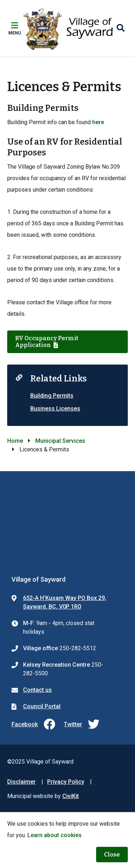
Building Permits (52, 396)
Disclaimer (21, 782)
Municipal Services (60, 441)
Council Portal (42, 706)
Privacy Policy (66, 782)
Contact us (37, 690)
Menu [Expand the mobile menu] (15, 33)
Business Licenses (55, 409)
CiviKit (71, 796)
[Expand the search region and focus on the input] (121, 28)
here (98, 122)
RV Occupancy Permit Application (47, 342)
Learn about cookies (55, 835)
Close (112, 855)
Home (15, 441)
